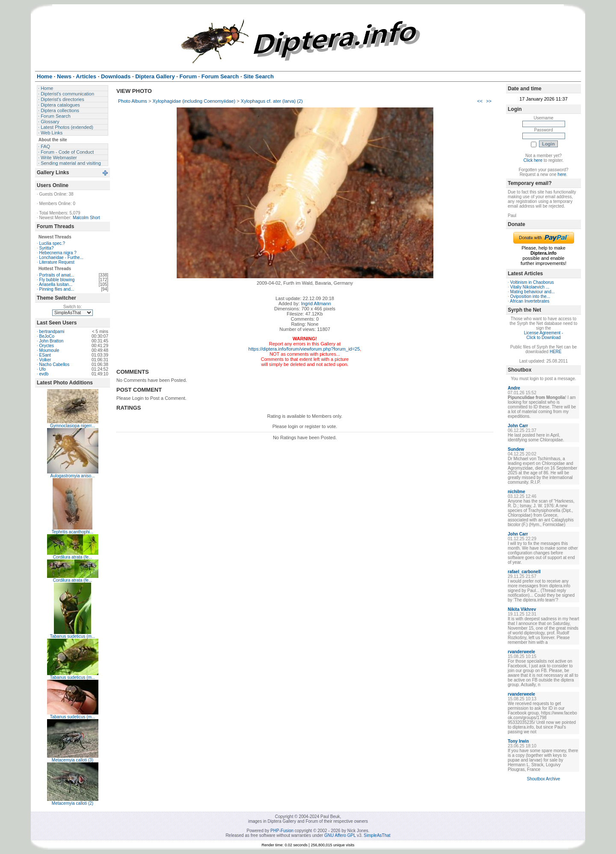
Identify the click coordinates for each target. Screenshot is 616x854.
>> (489, 101)
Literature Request (57, 262)
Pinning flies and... (57, 289)
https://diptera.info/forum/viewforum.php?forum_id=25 (304, 349)
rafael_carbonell (524, 572)
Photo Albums (133, 101)
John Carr (518, 426)
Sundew (516, 449)
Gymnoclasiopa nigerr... (73, 426)
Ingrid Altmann (316, 304)
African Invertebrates (530, 301)
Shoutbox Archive (544, 779)
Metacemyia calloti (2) (73, 803)
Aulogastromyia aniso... (73, 476)
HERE (556, 352)
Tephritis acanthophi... (73, 532)
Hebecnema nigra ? (58, 253)
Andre (514, 388)
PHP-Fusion (282, 831)
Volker (45, 360)
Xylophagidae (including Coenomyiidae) (194, 101)
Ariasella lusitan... (56, 284)
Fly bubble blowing (57, 280)
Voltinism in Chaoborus (532, 282)
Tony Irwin (518, 741)
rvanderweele (521, 652)
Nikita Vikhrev (522, 609)
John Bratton (52, 341)
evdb (44, 374)
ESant (45, 355)
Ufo (43, 369)
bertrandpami (52, 332)
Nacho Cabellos (55, 365)
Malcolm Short (86, 218)
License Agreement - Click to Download (544, 335)
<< (480, 101)
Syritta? (47, 248)
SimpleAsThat (377, 835)
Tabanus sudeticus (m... (73, 636)
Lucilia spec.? (52, 243)
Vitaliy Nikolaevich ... (530, 287)
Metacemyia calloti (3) (73, 760)
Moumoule (49, 350)
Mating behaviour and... (533, 292)
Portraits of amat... (57, 275)
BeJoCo (47, 336)
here (562, 174)
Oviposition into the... (530, 296)
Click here (533, 160)
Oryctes (47, 346)
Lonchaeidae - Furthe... (61, 257)
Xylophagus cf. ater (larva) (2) (272, 101)
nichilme (517, 492)
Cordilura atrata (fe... (73, 557)
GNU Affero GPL (340, 835)
